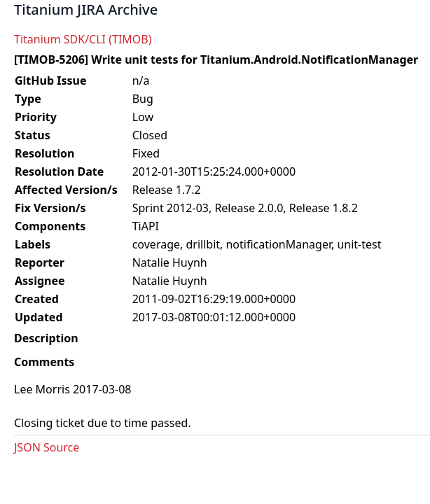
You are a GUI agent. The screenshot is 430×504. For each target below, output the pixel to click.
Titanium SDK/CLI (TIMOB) (83, 39)
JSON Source (47, 447)
